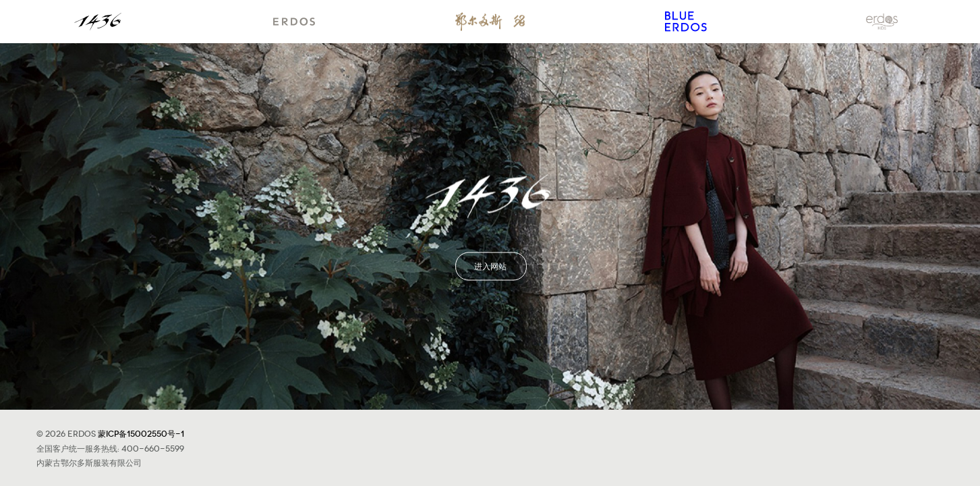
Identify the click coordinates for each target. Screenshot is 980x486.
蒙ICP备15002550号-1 (141, 433)
